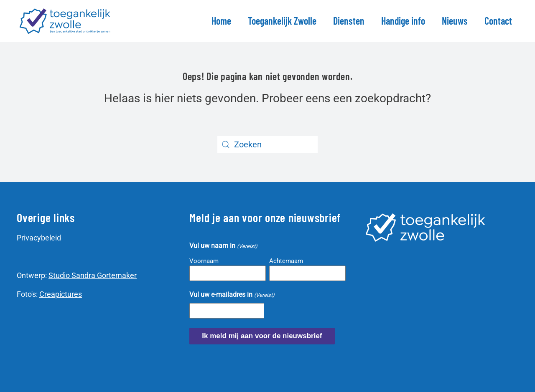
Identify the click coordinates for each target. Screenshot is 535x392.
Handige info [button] (403, 21)
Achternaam (286, 261)
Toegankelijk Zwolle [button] (282, 21)
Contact (498, 21)
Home (221, 21)
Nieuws (455, 21)
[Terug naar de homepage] (66, 21)
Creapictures (61, 294)
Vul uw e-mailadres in (232, 295)
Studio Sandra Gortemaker (93, 275)
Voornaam (204, 261)
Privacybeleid (39, 238)
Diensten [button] (349, 21)
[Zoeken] (267, 144)
